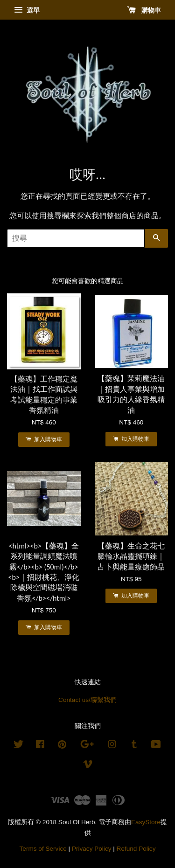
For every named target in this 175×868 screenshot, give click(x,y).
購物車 (144, 10)
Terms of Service (43, 849)
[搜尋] (76, 238)
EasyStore (146, 822)
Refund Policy (136, 849)
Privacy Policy (92, 849)
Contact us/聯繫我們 (87, 700)
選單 (27, 10)
